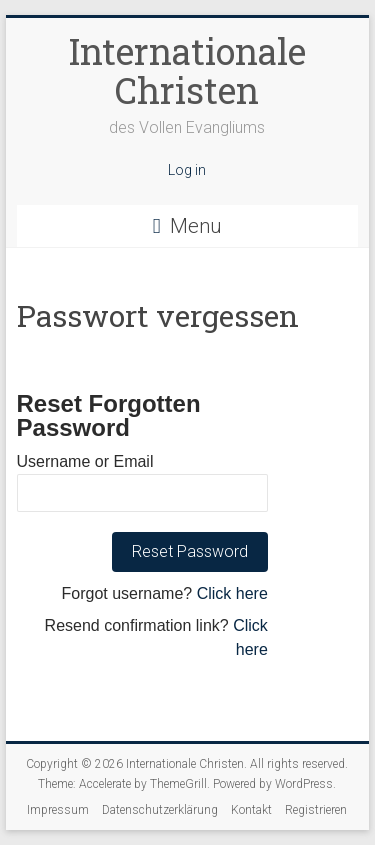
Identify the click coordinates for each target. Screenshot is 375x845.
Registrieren (316, 810)
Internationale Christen (187, 70)
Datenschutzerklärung (160, 810)
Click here (232, 593)
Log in (187, 170)
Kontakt (251, 810)
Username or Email (85, 461)
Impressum (58, 810)
